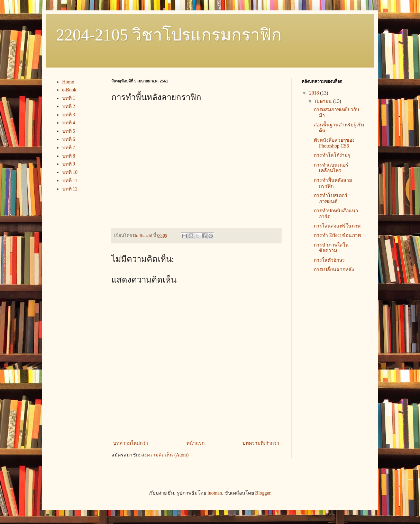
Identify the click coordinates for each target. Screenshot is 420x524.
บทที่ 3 (69, 115)
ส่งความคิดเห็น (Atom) (165, 455)
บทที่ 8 (69, 156)
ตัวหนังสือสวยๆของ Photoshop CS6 (334, 143)
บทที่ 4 (69, 123)
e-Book (69, 90)
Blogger (263, 493)
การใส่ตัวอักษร (329, 260)
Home (68, 82)
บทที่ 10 (70, 172)
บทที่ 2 (69, 106)
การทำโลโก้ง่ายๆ (332, 155)
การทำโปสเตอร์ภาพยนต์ (331, 198)
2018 (315, 93)
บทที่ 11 (70, 181)
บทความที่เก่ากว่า (261, 443)
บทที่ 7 (69, 148)
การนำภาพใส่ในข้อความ (331, 248)
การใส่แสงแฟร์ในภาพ (337, 226)
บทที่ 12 (70, 189)
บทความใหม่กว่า (131, 443)
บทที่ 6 (69, 139)
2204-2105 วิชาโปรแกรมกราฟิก (169, 35)
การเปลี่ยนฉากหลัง (334, 270)
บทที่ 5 (69, 131)
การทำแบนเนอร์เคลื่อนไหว (331, 168)
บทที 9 (69, 164)
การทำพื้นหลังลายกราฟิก (333, 183)
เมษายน (324, 101)
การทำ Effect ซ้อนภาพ (337, 235)
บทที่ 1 (69, 98)
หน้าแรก (195, 443)
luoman (215, 493)
